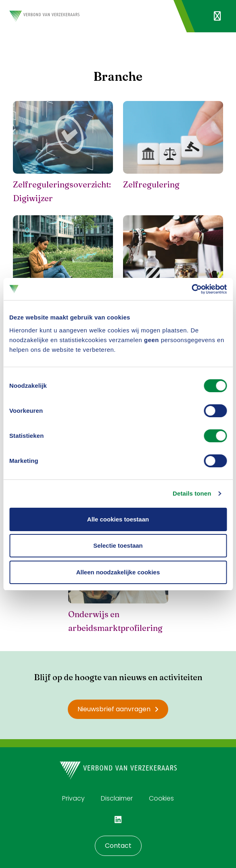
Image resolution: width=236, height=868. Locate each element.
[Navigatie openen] (217, 16)
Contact (118, 846)
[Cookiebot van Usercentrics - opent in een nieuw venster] (191, 289)
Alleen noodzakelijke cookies (118, 572)
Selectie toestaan (118, 545)
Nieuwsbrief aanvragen (118, 709)
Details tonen (192, 493)
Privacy (73, 798)
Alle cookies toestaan (118, 519)
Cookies (161, 798)
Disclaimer (117, 798)
